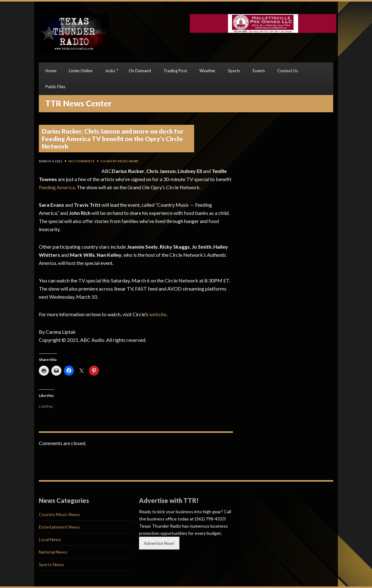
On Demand (140, 71)
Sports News (52, 564)
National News (53, 552)
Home (51, 71)
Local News (50, 539)
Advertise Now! (159, 543)
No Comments (82, 161)
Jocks (110, 71)
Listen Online (81, 71)
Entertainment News (59, 527)
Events (259, 71)
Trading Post (175, 71)
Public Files (55, 87)
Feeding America (57, 187)
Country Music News (119, 161)
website (158, 314)
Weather (207, 71)
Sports (234, 71)
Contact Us (288, 71)
